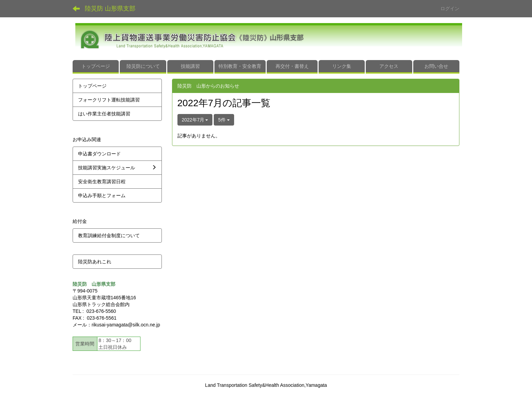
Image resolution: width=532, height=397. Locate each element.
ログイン (450, 8)
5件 (224, 120)
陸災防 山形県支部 (110, 8)
